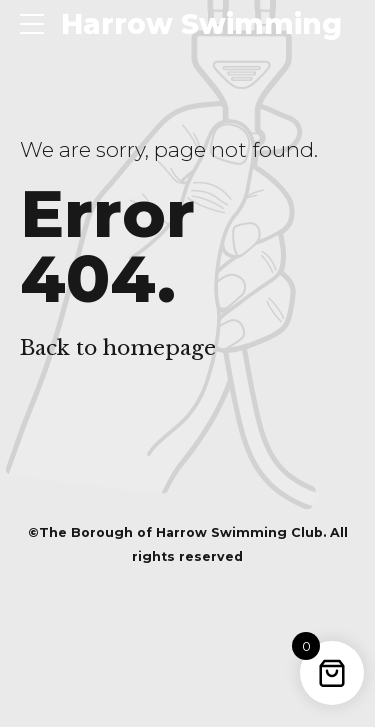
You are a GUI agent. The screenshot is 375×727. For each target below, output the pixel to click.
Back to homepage (118, 348)
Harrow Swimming (201, 24)
